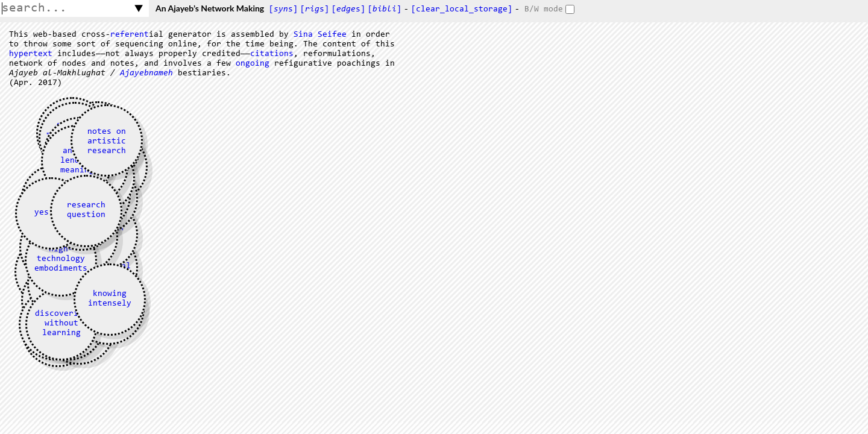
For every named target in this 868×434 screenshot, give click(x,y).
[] (385, 10)
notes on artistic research (107, 142)
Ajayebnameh (146, 74)
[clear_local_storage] (462, 10)
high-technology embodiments (61, 259)
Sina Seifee (320, 35)
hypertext (31, 54)
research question (86, 210)
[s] (283, 10)
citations (272, 54)
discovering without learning (61, 324)
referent (130, 35)
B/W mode (544, 10)
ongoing (253, 64)
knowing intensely (110, 299)
